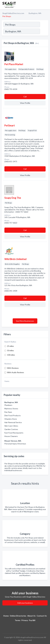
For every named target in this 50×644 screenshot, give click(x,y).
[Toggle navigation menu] (46, 5)
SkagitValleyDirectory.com (13, 13)
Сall (25, 97)
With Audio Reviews (16, 372)
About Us (31, 616)
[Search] (44, 32)
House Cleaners (11, 436)
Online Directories (18, 616)
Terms (18, 620)
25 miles (10, 346)
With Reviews (13, 368)
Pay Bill (32, 620)
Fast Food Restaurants (14, 433)
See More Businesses (25, 321)
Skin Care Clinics (11, 426)
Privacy (25, 620)
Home (6, 616)
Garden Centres (11, 429)
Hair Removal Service (13, 422)
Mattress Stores (11, 409)
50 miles (10, 350)
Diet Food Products (13, 415)
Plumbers (8, 405)
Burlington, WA (35, 13)
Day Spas (8, 412)
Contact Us (42, 616)
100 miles (11, 355)
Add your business (25, 603)
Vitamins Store (11, 419)
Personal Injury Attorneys (15, 444)
